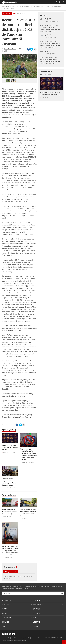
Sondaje (41, 638)
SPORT (4, 609)
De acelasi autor (9, 495)
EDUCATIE (37, 613)
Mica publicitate (25, 638)
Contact (34, 638)
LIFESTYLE (37, 622)
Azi (41, 74)
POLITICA (36, 600)
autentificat (15, 576)
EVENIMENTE (38, 605)
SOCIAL (4, 613)
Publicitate (15, 638)
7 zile (45, 74)
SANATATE (37, 609)
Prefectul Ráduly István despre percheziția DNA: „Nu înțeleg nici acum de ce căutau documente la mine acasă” (10, 551)
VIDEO (35, 626)
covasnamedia (9, 2)
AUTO (35, 618)
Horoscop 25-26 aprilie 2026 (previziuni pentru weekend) (10, 447)
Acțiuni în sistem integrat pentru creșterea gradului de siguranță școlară (9, 482)
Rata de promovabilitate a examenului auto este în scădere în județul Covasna (28, 513)
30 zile (49, 74)
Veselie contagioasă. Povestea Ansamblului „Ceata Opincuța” (9, 512)
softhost (23, 641)
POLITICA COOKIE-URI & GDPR (54, 638)
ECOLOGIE (5, 622)
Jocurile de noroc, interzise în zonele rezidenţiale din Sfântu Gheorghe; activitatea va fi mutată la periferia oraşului (28, 454)
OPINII (4, 626)
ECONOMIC (6, 605)
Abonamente (6, 638)
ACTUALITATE (7, 14)
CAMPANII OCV (7, 618)
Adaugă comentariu (11, 572)
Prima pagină (6, 6)
